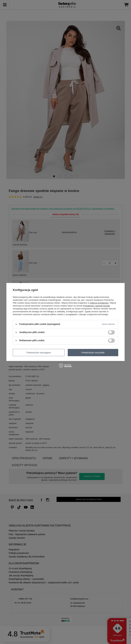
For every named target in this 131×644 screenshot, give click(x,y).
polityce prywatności (99, 303)
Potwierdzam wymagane (39, 353)
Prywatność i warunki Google (96, 306)
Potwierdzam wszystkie (93, 353)
